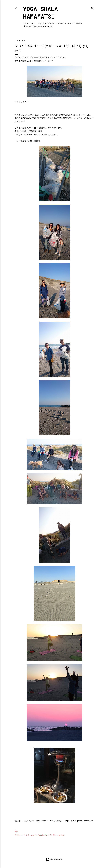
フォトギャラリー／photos (54, 835)
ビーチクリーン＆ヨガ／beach (32, 835)
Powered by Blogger (55, 859)
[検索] (93, 8)
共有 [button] (16, 831)
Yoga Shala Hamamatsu (40, 13)
